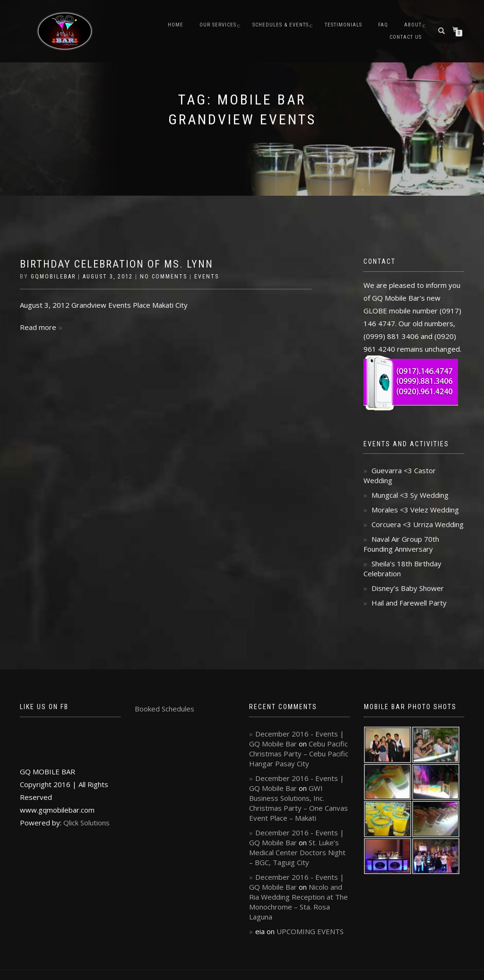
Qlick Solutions (86, 823)
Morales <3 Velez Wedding (415, 510)
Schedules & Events (281, 25)
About (413, 25)
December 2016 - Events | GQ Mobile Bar (297, 739)
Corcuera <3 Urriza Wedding (418, 524)
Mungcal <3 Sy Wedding (410, 495)
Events (207, 277)
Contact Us (406, 37)
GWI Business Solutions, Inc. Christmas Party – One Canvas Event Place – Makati (298, 803)
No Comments (164, 277)
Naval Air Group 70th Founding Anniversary (401, 544)
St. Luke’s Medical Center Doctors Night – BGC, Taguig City (297, 852)
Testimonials (343, 25)
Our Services (218, 25)
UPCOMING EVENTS (310, 931)
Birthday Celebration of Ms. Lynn (117, 264)
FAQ (383, 25)
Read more (38, 327)
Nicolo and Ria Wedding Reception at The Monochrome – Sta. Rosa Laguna (298, 902)
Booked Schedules (164, 709)
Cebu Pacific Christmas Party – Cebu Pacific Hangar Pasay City (299, 754)
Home (176, 25)
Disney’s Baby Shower (408, 588)
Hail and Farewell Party (409, 603)
